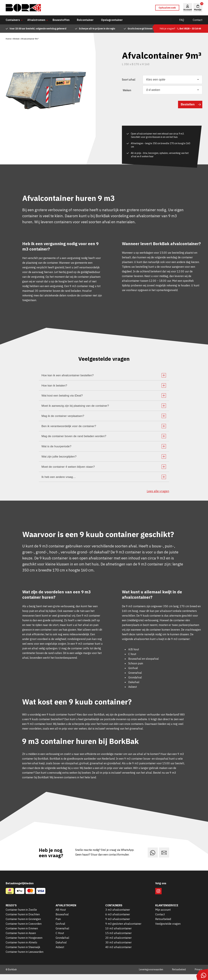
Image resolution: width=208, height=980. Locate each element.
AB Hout (61, 916)
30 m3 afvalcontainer (118, 948)
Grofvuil (60, 930)
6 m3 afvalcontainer (118, 920)
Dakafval (61, 948)
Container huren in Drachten (23, 920)
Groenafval (62, 934)
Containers (13, 20)
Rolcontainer (85, 20)
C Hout (60, 939)
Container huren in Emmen (22, 934)
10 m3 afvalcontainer (118, 934)
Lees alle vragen (158, 497)
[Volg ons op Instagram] (158, 897)
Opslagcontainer (112, 20)
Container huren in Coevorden (24, 930)
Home (8, 39)
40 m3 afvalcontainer (118, 953)
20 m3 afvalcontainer (118, 944)
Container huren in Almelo (21, 948)
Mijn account (163, 916)
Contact (198, 20)
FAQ (182, 20)
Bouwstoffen (61, 20)
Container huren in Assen (21, 939)
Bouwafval (62, 920)
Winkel (16, 39)
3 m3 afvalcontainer (118, 916)
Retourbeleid (163, 925)
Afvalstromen (36, 20)
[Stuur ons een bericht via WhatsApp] (153, 858)
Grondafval (62, 944)
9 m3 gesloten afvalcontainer (123, 930)
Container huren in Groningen (23, 925)
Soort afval (129, 80)
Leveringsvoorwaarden (151, 975)
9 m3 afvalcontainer (118, 925)
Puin (58, 925)
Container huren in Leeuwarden (25, 958)
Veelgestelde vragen (168, 930)
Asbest (60, 953)
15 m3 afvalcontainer (118, 939)
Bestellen (187, 104)
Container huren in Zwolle (21, 916)
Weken (127, 90)
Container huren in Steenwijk (23, 953)
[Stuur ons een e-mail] (164, 858)
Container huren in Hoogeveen (24, 944)
